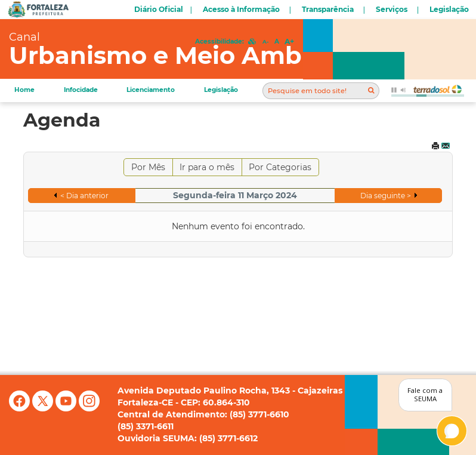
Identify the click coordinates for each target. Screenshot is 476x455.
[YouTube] (67, 408)
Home (24, 90)
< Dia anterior (84, 196)
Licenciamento (151, 90)
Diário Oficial (159, 9)
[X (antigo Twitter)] (44, 408)
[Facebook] (21, 408)
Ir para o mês (207, 167)
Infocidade (81, 90)
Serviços (392, 9)
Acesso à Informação (241, 9)
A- (265, 41)
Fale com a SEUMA (425, 395)
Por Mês (148, 167)
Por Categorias (280, 167)
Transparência (328, 9)
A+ (289, 41)
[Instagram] (89, 408)
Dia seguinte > (386, 196)
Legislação (449, 9)
